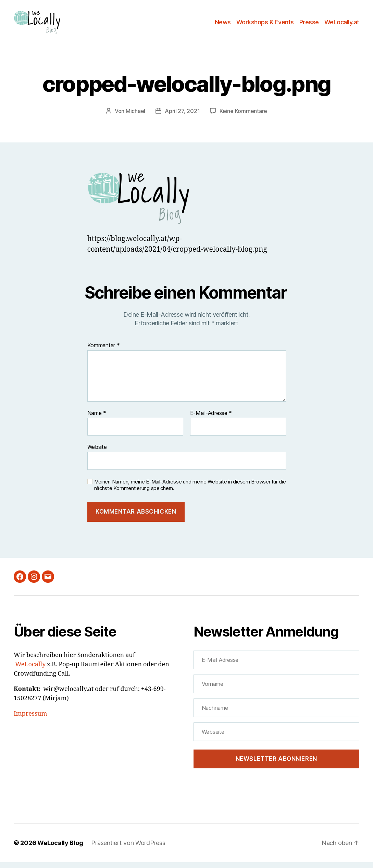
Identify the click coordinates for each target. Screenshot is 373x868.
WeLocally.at (342, 25)
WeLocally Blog (60, 849)
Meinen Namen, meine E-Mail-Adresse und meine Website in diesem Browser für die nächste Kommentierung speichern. (190, 491)
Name (97, 419)
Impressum (30, 720)
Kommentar (104, 351)
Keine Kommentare (243, 117)
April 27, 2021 (182, 117)
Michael (135, 117)
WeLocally (30, 670)
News (223, 25)
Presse (309, 25)
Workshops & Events (265, 25)
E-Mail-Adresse (211, 419)
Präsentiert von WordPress (128, 849)
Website (97, 453)
